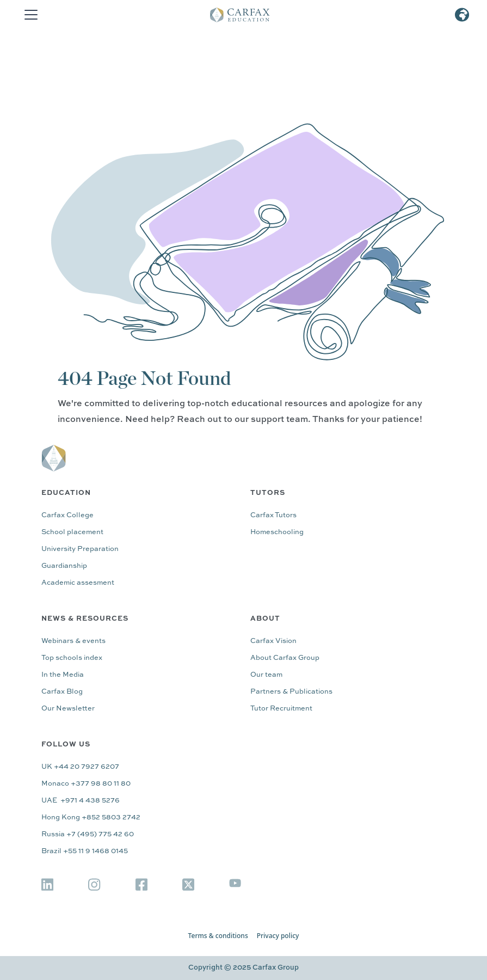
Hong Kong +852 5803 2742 (91, 817)
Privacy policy (278, 936)
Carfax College (67, 515)
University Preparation (80, 549)
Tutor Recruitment (281, 709)
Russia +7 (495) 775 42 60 (88, 834)
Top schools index (72, 658)
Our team (266, 675)
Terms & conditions (218, 936)
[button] (29, 15)
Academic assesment (78, 583)
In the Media (63, 675)
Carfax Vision (273, 641)
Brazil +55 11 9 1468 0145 (85, 851)
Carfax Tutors (273, 515)
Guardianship (64, 566)
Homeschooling (277, 532)
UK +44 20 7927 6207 (80, 767)
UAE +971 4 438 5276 (81, 801)
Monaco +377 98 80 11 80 (86, 784)
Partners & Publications (291, 692)
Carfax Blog (62, 692)
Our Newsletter (68, 709)
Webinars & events (73, 641)
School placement (72, 532)
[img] (47, 884)
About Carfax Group (285, 658)
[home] (248, 15)
